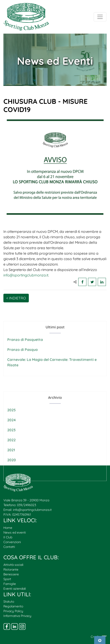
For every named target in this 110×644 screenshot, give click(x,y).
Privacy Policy (13, 611)
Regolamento (13, 606)
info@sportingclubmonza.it (26, 275)
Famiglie (10, 584)
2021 (11, 463)
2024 (11, 433)
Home (8, 528)
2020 (12, 473)
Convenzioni (12, 542)
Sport (7, 579)
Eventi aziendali (15, 589)
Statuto (9, 602)
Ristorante (11, 569)
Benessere (11, 574)
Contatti (9, 547)
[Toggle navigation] (100, 17)
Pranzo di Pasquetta (25, 348)
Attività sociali (13, 565)
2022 (11, 453)
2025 (11, 423)
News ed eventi (15, 532)
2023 (11, 443)
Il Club (8, 537)
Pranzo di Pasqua (22, 358)
